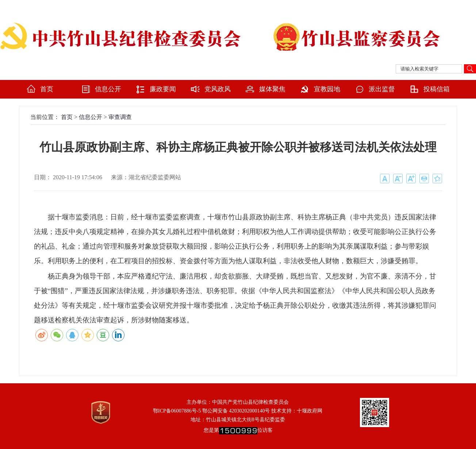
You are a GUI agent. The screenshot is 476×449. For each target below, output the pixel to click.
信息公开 (108, 89)
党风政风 (218, 89)
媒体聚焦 (272, 89)
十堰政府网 (310, 411)
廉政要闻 (163, 89)
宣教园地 (327, 89)
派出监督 (382, 89)
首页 (47, 89)
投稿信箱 (437, 89)
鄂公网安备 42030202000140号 (236, 411)
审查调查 (120, 117)
